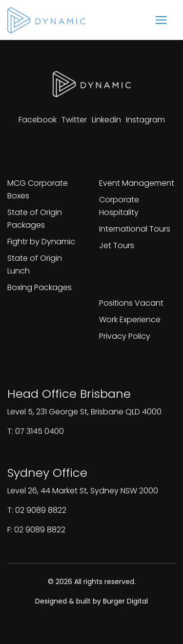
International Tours (135, 229)
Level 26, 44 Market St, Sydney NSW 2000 (83, 491)
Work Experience (130, 320)
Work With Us (137, 279)
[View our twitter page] (74, 120)
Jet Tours (117, 245)
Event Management (137, 183)
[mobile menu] (161, 20)
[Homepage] (46, 20)
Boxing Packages (40, 287)
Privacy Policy (125, 336)
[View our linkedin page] (106, 120)
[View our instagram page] (145, 120)
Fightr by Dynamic (41, 242)
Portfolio (123, 159)
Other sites (39, 159)
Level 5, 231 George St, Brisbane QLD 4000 (84, 412)
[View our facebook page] (38, 120)
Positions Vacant (131, 303)
